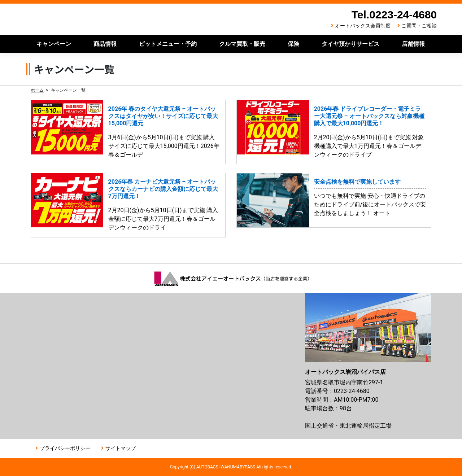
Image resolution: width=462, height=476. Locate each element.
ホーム (37, 90)
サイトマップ (121, 448)
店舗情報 (413, 44)
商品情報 (105, 44)
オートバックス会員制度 (363, 26)
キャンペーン (54, 44)
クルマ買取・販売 (242, 44)
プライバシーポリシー (65, 448)
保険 (293, 44)
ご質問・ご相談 (419, 26)
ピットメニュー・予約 (168, 44)
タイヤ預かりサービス (350, 44)
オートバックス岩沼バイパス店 (131, 19)
